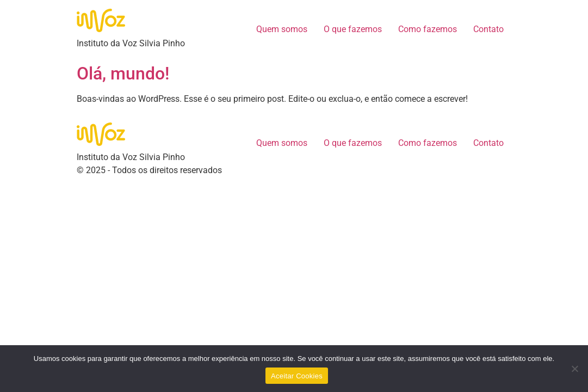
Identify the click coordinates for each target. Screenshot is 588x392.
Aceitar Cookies (297, 376)
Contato (488, 29)
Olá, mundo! (123, 73)
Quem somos (282, 29)
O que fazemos (353, 29)
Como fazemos (428, 29)
